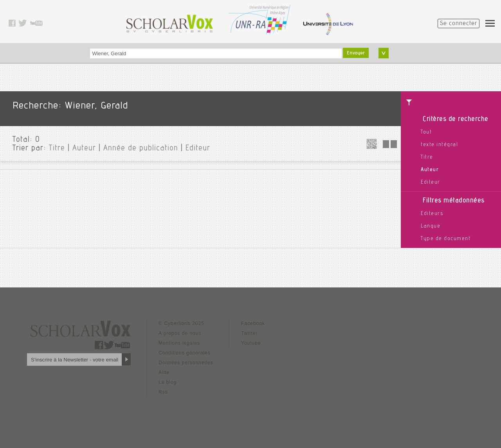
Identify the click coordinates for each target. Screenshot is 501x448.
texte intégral (439, 145)
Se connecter (459, 24)
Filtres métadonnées (454, 201)
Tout (426, 132)
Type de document (446, 239)
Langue (431, 226)
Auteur (430, 170)
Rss (163, 392)
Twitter (249, 333)
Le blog (168, 382)
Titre (427, 157)
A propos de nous (180, 333)
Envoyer (356, 53)
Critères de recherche (456, 120)
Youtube (251, 343)
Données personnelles (186, 363)
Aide (164, 372)
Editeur (431, 182)
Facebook (253, 323)
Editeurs (432, 214)
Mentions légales (179, 343)
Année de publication (141, 149)
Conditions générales (185, 353)
